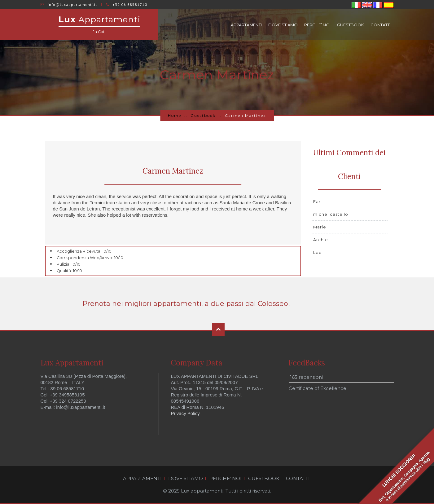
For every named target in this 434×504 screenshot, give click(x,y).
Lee (318, 252)
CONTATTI (381, 25)
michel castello (331, 214)
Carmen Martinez (173, 171)
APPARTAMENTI (246, 25)
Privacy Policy (185, 413)
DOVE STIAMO (283, 25)
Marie (320, 227)
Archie (321, 240)
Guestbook (203, 115)
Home (175, 115)
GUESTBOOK (351, 25)
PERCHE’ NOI (317, 25)
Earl (318, 201)
